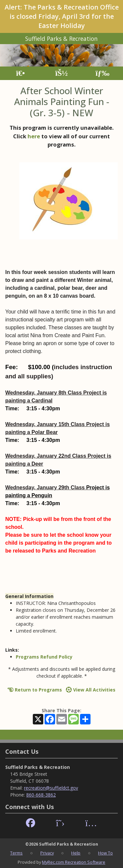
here (34, 136)
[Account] (61, 73)
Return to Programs (35, 690)
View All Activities (91, 690)
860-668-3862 (41, 795)
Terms (16, 853)
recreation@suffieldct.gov (51, 788)
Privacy (47, 853)
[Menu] (102, 73)
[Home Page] (20, 73)
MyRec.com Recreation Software (74, 862)
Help (76, 853)
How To (105, 853)
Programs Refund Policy (44, 657)
